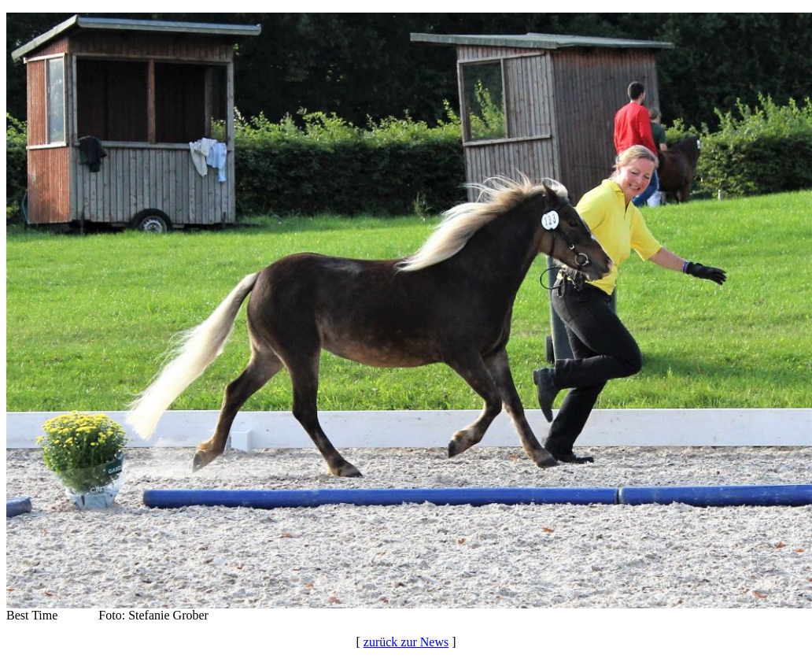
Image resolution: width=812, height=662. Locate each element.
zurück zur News (406, 642)
